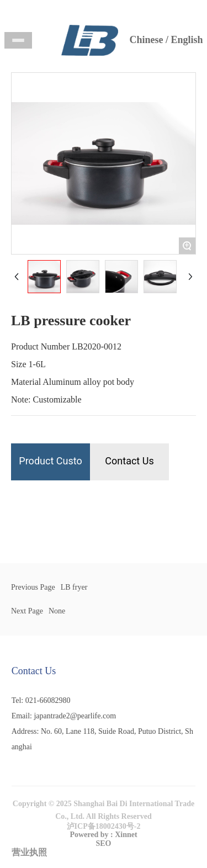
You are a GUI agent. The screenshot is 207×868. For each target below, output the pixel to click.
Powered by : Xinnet (103, 835)
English (187, 40)
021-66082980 (48, 700)
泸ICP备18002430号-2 (104, 826)
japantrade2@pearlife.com (75, 716)
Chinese (146, 40)
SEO (103, 843)
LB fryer (74, 587)
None (57, 611)
